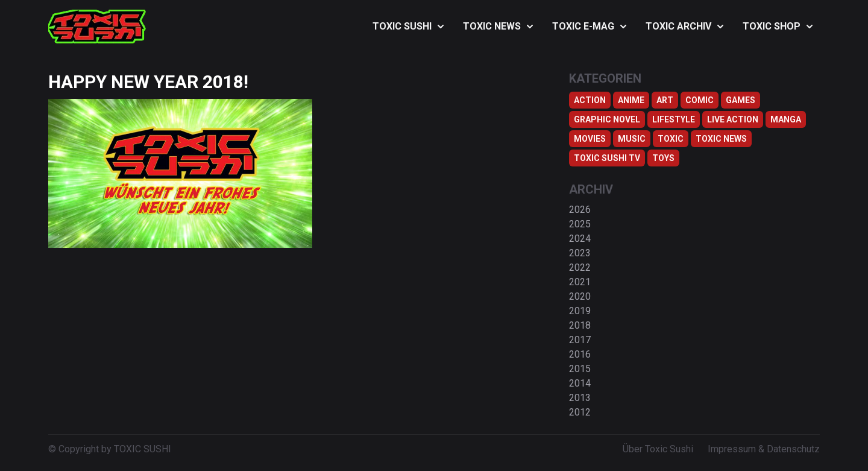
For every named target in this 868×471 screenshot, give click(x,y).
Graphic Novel (607, 119)
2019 (580, 311)
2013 (580, 398)
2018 (580, 325)
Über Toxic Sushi (658, 449)
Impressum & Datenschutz (764, 449)
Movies (590, 139)
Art (665, 100)
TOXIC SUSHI (408, 26)
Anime (631, 100)
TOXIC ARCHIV (684, 26)
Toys (663, 158)
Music (632, 139)
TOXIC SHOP (778, 26)
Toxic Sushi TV (607, 158)
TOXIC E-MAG (589, 26)
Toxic (671, 139)
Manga (786, 119)
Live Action (733, 119)
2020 (580, 296)
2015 (580, 369)
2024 (580, 239)
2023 (580, 253)
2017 (580, 340)
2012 (580, 412)
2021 (580, 282)
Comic (700, 100)
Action (590, 100)
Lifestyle (674, 119)
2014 (580, 383)
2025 (580, 224)
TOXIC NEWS (498, 26)
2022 (580, 267)
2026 (580, 210)
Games (741, 100)
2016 (580, 354)
